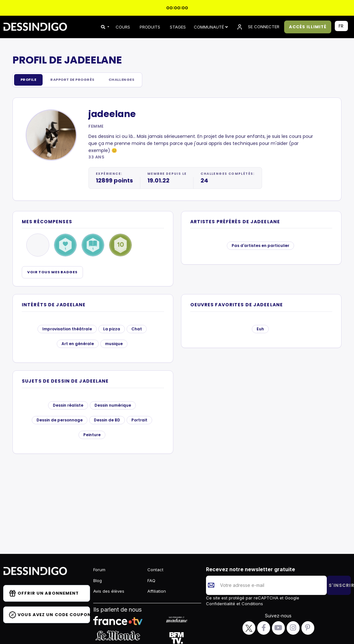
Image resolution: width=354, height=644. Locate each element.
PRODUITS (150, 27)
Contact (155, 570)
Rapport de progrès (79, 80)
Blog (98, 580)
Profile (30, 80)
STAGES (178, 27)
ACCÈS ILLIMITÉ (308, 27)
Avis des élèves (109, 591)
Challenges (134, 80)
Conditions (252, 604)
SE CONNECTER (258, 27)
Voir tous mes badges (52, 273)
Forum (99, 570)
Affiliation (157, 591)
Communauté (211, 27)
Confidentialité (221, 604)
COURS (123, 27)
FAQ (151, 580)
